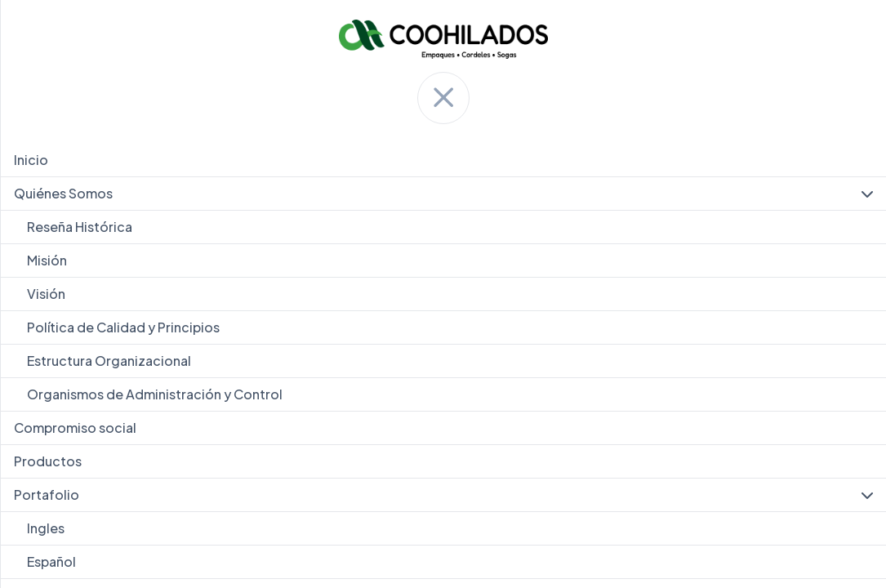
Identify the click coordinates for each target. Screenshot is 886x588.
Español (51, 561)
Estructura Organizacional (109, 361)
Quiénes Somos (443, 194)
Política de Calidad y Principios (123, 327)
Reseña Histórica (80, 227)
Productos (48, 461)
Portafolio (443, 495)
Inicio (31, 160)
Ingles (46, 528)
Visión (46, 294)
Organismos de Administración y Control (155, 394)
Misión (47, 260)
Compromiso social (75, 428)
